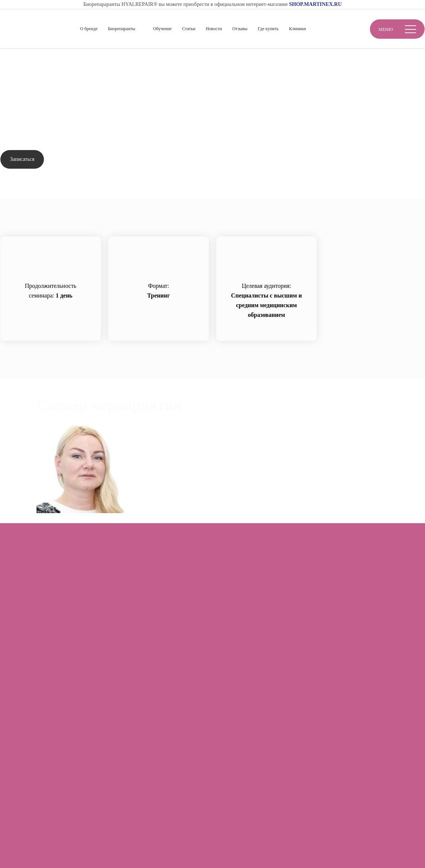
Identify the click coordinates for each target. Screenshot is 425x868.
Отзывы (240, 29)
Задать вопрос (77, 160)
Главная (10, 60)
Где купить (268, 29)
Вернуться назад (30, 82)
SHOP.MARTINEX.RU (315, 4)
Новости (214, 29)
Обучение (162, 29)
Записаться (22, 159)
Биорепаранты (122, 29)
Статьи (188, 29)
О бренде (89, 29)
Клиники (297, 29)
